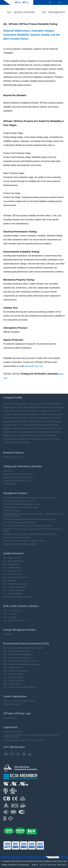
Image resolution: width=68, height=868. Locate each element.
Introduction (8, 471)
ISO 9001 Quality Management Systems (19, 501)
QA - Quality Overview (21, 13)
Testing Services (10, 484)
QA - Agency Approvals (12, 571)
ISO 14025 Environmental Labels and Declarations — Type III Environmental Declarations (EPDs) (33, 515)
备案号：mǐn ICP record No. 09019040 (49, 865)
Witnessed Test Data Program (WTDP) (18, 477)
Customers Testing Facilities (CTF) (17, 481)
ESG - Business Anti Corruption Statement (20, 687)
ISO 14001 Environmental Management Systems (22, 504)
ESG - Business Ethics (12, 684)
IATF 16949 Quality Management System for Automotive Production (30, 498)
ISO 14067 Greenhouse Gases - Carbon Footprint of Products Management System (33, 530)
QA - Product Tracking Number (15, 584)
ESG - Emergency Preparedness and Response (22, 664)
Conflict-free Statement (12, 511)
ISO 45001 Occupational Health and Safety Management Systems (29, 519)
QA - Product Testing (11, 564)
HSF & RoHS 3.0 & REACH (14, 620)
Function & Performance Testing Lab (18, 474)
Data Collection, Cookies (13, 732)
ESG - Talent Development (14, 677)
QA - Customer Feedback (13, 590)
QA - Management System (14, 561)
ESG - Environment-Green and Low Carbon (20, 661)
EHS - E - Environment (12, 611)
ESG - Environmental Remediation (17, 651)
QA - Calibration (10, 581)
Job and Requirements (12, 704)
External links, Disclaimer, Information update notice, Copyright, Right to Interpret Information (31, 736)
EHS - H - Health (10, 614)
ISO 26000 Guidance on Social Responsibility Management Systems (30, 534)
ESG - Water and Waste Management (18, 655)
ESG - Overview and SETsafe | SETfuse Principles (23, 648)
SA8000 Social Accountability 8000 (17, 537)
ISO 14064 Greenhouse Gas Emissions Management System (27, 526)
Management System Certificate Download (20, 544)
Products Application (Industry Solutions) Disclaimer (24, 740)
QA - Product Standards (13, 594)
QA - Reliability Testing (12, 568)
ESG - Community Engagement (16, 671)
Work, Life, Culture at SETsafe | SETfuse (19, 701)
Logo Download (9, 718)
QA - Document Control (12, 574)
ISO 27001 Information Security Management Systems (25, 541)
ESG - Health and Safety (13, 668)
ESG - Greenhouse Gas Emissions (17, 658)
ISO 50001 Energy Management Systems (20, 522)
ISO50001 (7, 634)
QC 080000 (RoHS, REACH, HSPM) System (21, 507)
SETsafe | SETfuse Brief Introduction (18, 597)
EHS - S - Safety (10, 617)
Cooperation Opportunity (13, 457)
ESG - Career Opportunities (14, 681)
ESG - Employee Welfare (13, 674)
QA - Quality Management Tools (16, 577)
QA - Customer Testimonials (14, 587)
